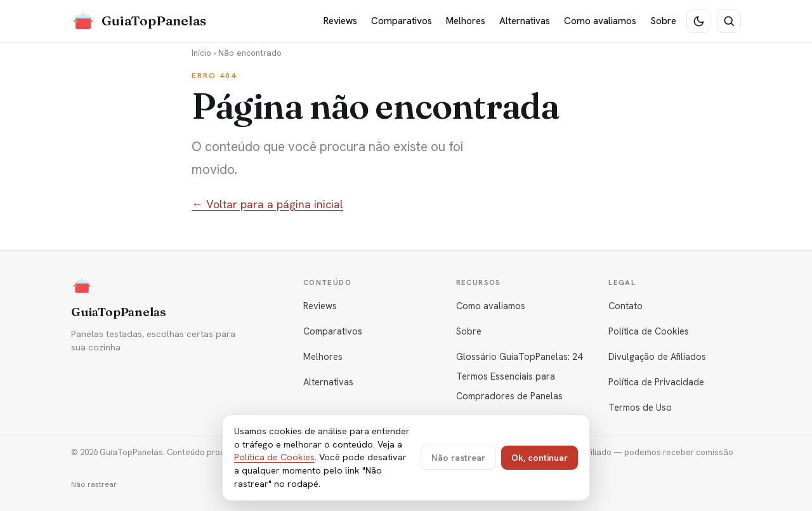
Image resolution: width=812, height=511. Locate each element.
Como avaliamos (600, 21)
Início (201, 53)
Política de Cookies (649, 331)
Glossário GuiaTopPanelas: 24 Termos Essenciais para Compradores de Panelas (519, 376)
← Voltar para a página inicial (267, 204)
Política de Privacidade (656, 382)
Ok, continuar (540, 458)
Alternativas (525, 21)
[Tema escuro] (698, 21)
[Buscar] (729, 21)
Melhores (466, 21)
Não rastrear (94, 484)
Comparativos (402, 21)
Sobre (663, 21)
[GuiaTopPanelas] (139, 21)
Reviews (340, 21)
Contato (625, 306)
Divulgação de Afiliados (657, 356)
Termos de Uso (640, 407)
